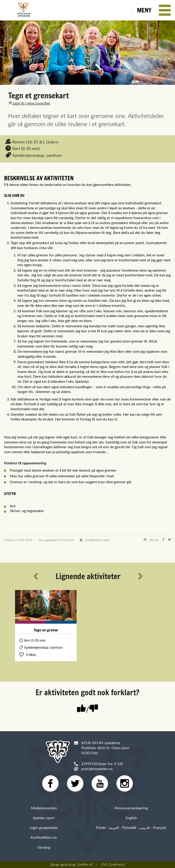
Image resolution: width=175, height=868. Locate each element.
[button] (154, 10)
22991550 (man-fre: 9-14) (102, 764)
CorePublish (117, 865)
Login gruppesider (44, 827)
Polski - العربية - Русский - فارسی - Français (131, 827)
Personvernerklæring (131, 808)
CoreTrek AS (85, 865)
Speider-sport (44, 818)
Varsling (44, 847)
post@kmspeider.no (97, 769)
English (131, 818)
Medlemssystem (44, 808)
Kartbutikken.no (44, 837)
